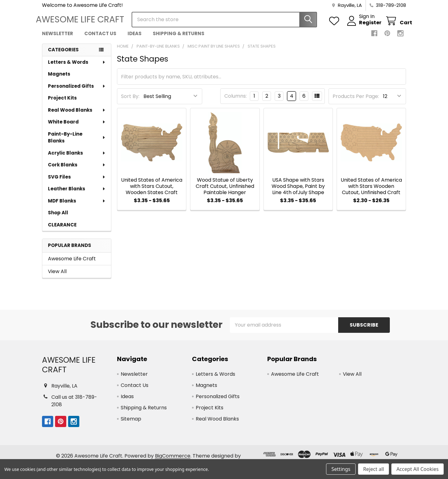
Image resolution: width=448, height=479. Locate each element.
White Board (77, 126)
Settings (341, 469)
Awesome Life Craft (72, 263)
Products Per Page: (356, 101)
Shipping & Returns (179, 38)
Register (364, 26)
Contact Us (100, 38)
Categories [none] (63, 54)
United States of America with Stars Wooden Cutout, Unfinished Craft (371, 191)
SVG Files (77, 181)
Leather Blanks (77, 193)
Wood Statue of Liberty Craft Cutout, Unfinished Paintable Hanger (225, 191)
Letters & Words (77, 67)
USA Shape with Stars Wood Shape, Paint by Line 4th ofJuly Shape (298, 191)
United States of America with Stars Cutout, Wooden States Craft (152, 191)
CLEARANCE (62, 229)
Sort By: (130, 101)
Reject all (373, 469)
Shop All (58, 217)
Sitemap (131, 423)
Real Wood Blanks (77, 115)
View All (57, 276)
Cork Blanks (77, 169)
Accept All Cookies (418, 469)
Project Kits (62, 102)
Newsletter (58, 38)
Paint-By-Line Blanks (77, 142)
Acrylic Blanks (77, 158)
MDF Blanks (77, 205)
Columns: (236, 101)
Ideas (135, 38)
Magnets (59, 79)
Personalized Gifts (77, 91)
